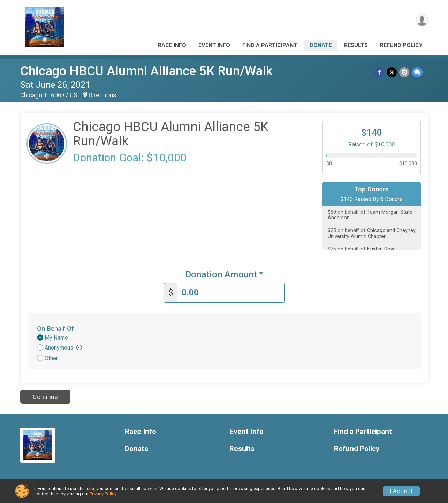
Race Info (172, 45)
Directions (102, 95)
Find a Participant (270, 45)
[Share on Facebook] (380, 72)
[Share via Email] (405, 72)
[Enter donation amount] (231, 292)
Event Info (214, 45)
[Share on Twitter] (392, 72)
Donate (321, 45)
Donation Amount (224, 275)
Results (356, 45)
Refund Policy (401, 45)
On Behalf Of (55, 328)
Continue (45, 396)
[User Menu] (422, 20)
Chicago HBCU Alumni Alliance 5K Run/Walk (146, 71)
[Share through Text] (417, 72)
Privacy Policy (103, 494)
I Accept (401, 491)
